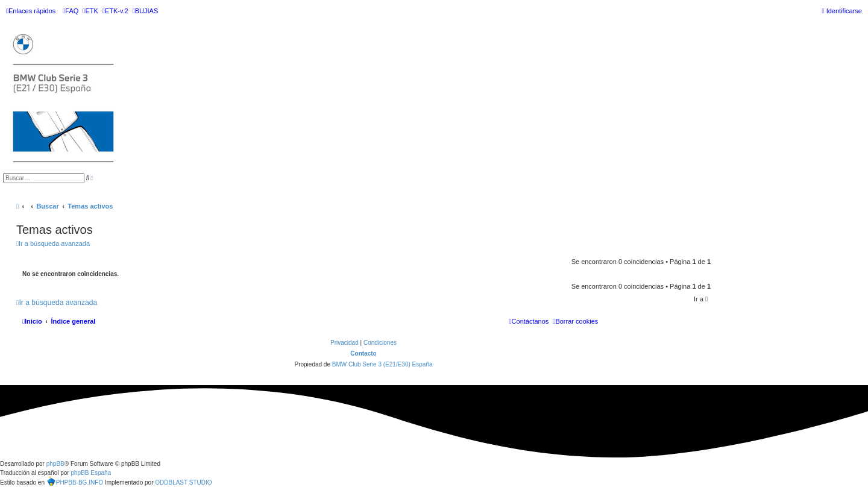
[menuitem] (71, 11)
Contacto (363, 353)
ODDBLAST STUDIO (183, 482)
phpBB (55, 464)
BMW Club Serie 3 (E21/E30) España (382, 364)
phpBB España (91, 473)
